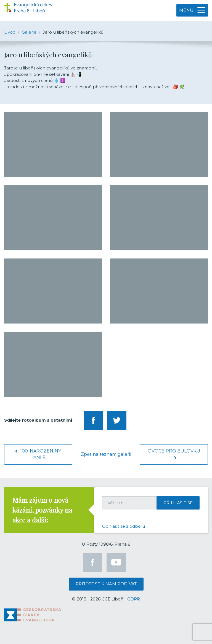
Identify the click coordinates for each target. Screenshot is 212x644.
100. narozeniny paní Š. (38, 454)
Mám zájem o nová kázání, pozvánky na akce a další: (42, 510)
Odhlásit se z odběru (124, 526)
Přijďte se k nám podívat (106, 584)
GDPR (134, 599)
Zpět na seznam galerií (106, 454)
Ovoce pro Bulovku (174, 454)
